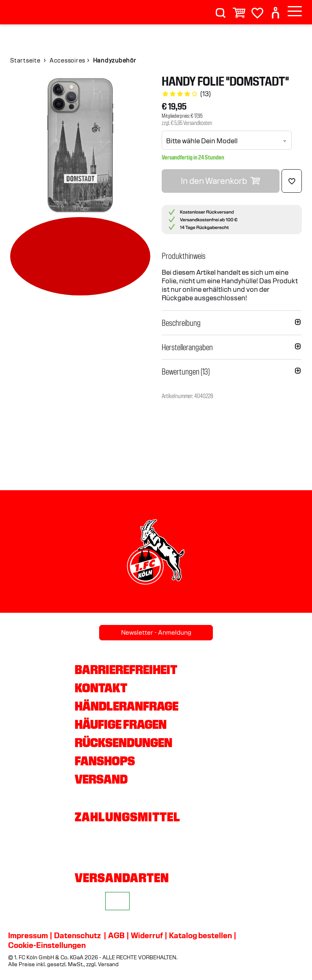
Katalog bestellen (200, 935)
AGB (116, 935)
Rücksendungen (123, 743)
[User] (275, 10)
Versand (101, 779)
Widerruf (147, 935)
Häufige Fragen (121, 724)
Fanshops (105, 761)
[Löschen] (292, 181)
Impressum (28, 935)
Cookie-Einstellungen (47, 945)
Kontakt (101, 688)
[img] (80, 145)
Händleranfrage (127, 706)
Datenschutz (77, 935)
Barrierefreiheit (126, 670)
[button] (232, 256)
